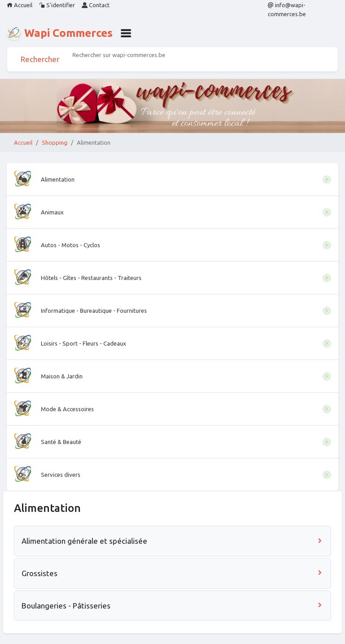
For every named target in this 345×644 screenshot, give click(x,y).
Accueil (20, 5)
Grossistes (172, 573)
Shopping (55, 142)
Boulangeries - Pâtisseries (172, 606)
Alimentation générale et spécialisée (172, 541)
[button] (126, 33)
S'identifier (57, 5)
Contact (96, 5)
